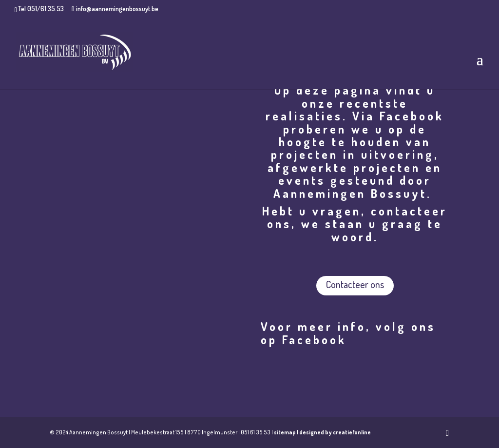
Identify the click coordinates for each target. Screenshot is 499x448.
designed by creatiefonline (335, 432)
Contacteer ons (355, 284)
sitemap (285, 432)
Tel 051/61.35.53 (41, 9)
